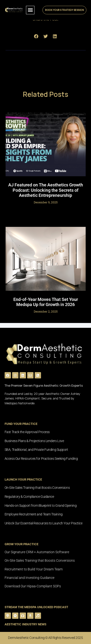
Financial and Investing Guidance (29, 578)
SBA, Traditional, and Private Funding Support (36, 450)
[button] (30, 10)
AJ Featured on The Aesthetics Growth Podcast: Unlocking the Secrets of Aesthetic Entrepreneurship (46, 190)
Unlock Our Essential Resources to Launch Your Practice (44, 523)
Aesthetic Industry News (25, 624)
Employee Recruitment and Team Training (34, 514)
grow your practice (21, 544)
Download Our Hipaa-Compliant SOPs (33, 586)
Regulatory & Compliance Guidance (29, 497)
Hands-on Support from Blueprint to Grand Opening (41, 506)
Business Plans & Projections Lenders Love (34, 441)
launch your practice (23, 479)
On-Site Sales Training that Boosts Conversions (37, 488)
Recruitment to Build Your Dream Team (34, 569)
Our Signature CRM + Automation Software (37, 552)
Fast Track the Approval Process (27, 432)
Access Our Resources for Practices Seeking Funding (41, 459)
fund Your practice (21, 424)
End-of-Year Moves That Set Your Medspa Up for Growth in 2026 (46, 302)
